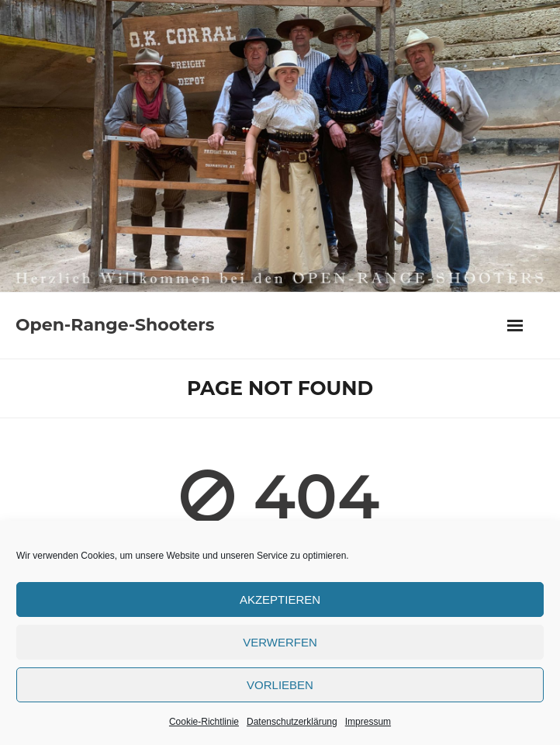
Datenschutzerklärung (292, 722)
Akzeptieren (280, 599)
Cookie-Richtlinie (204, 722)
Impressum (368, 722)
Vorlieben (280, 685)
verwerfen (280, 642)
